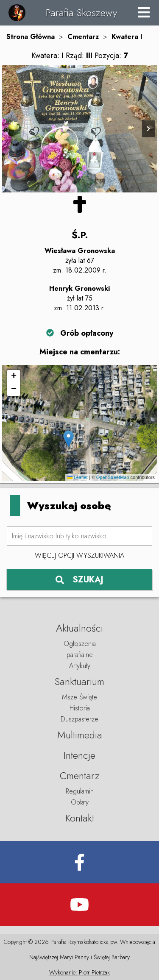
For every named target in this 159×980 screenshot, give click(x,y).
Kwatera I (127, 37)
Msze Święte (79, 697)
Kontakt (80, 818)
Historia (80, 708)
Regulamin (80, 791)
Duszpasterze (79, 719)
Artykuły (80, 666)
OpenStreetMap (113, 477)
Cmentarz (83, 37)
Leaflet (78, 477)
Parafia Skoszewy (81, 13)
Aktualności (79, 628)
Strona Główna (31, 37)
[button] (68, 439)
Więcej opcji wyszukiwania (79, 555)
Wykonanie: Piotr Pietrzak (79, 972)
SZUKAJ (79, 580)
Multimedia (80, 735)
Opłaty (80, 802)
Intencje (79, 755)
